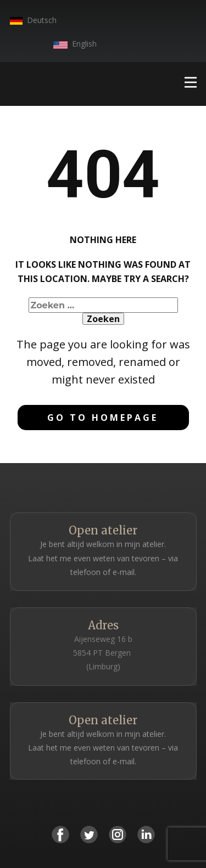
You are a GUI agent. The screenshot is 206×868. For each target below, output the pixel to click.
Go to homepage (103, 418)
